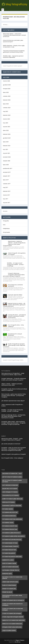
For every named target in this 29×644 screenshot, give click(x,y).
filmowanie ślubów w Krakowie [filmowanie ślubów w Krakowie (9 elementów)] (12, 506)
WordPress (18, 642)
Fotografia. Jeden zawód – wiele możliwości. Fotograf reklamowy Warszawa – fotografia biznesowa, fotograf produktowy (13, 423)
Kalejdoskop (6, 228)
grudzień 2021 (7, 138)
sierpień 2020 (7, 161)
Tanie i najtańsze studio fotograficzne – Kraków (12, 405)
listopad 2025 (7, 89)
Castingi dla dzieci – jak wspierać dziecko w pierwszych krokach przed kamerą (17, 316)
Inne (4, 225)
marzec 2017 (6, 195)
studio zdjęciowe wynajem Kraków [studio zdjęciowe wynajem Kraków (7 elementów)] (13, 617)
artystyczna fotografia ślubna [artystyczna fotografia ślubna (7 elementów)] (12, 477)
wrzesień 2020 (7, 157)
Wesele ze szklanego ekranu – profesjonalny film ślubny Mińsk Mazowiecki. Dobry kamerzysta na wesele (13, 416)
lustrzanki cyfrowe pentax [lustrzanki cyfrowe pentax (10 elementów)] (11, 570)
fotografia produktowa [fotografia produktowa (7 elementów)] (10, 529)
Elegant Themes (20, 640)
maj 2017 (5, 187)
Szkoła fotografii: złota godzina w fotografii (17, 254)
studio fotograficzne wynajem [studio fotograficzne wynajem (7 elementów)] (12, 613)
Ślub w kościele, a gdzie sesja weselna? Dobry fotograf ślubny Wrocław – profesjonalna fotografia (14, 395)
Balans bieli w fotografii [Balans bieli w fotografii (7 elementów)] (10, 489)
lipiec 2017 (6, 180)
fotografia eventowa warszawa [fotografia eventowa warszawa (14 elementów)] (12, 519)
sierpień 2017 (7, 176)
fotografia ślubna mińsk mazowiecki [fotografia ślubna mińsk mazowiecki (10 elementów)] (13, 536)
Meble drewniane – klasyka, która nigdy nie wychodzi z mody (14, 46)
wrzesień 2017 (7, 172)
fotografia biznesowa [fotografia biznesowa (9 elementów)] (9, 516)
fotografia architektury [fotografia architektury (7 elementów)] (10, 512)
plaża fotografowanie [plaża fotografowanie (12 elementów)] (9, 585)
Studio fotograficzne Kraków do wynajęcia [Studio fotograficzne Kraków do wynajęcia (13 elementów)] (12, 604)
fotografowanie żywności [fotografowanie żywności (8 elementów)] (10, 546)
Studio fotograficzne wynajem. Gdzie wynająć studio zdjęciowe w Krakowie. (14, 345)
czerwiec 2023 (7, 108)
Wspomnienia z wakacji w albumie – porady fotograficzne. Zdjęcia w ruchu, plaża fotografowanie (14, 243)
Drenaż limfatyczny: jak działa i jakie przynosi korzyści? (13, 41)
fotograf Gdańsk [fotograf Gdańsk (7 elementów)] (8, 509)
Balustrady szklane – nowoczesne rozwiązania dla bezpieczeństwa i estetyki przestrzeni (14, 35)
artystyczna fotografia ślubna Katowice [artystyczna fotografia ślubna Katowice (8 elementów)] (12, 481)
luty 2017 (5, 199)
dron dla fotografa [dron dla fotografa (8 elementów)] (9, 502)
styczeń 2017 (6, 203)
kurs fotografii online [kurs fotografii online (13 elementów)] (9, 563)
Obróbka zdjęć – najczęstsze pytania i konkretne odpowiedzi (13, 57)
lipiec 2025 (6, 92)
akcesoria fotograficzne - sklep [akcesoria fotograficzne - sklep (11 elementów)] (12, 473)
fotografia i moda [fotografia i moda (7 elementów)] (8, 523)
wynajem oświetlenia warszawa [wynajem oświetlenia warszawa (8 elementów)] (12, 627)
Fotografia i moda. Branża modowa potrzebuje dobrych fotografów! (14, 390)
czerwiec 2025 (7, 96)
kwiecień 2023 (7, 115)
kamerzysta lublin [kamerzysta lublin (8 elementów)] (8, 560)
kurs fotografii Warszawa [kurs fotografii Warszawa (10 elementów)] (10, 567)
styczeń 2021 (6, 153)
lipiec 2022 (6, 130)
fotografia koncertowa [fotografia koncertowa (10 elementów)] (10, 526)
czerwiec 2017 (7, 184)
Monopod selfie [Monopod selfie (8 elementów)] (7, 574)
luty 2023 (5, 123)
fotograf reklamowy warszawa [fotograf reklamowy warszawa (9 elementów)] (12, 557)
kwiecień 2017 (7, 191)
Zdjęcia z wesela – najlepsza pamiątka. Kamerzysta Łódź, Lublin (12, 384)
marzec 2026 (6, 81)
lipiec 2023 (6, 104)
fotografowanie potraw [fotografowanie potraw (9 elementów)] (10, 543)
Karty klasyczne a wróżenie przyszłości (15, 285)
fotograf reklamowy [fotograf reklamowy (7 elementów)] (9, 553)
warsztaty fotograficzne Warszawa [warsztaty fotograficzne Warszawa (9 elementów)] (13, 620)
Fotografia (6, 221)
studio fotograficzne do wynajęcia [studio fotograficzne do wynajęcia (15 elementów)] (13, 600)
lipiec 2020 (6, 165)
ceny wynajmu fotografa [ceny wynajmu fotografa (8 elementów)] (10, 492)
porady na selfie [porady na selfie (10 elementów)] (7, 592)
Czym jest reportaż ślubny (15, 295)
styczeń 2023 (6, 127)
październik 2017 (8, 168)
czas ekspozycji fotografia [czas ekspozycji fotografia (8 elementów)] (10, 495)
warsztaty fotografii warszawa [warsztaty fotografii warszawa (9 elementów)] (12, 624)
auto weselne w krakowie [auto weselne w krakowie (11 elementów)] (10, 485)
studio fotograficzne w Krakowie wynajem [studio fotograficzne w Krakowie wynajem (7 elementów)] (13, 609)
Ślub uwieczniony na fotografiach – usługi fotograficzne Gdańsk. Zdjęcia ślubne (13, 374)
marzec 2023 (6, 119)
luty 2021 (5, 149)
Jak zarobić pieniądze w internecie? (11, 444)
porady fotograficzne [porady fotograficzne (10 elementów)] (9, 589)
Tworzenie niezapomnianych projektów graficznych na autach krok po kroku (14, 51)
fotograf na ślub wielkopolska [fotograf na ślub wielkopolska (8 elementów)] (12, 540)
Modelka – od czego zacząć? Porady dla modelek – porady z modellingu (16, 264)
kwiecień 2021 (7, 146)
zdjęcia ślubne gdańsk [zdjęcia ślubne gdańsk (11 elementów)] (9, 630)
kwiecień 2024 (7, 100)
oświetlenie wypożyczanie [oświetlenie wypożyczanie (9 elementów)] (10, 582)
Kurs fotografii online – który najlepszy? (16, 326)
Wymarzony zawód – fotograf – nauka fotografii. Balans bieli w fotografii (12, 439)
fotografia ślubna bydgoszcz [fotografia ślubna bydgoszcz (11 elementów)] (11, 533)
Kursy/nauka (6, 232)
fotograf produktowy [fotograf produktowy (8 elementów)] (9, 550)
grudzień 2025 (7, 85)
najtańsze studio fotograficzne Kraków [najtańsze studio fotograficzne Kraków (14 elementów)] (12, 578)
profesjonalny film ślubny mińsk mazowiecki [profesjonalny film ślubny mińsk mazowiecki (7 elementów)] (12, 596)
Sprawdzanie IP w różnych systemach (15, 335)
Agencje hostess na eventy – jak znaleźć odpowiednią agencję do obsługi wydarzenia (14, 305)
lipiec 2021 (6, 142)
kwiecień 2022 (7, 134)
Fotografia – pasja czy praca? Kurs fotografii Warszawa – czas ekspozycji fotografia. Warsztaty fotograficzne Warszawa (14, 449)
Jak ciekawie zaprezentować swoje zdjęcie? (13, 401)
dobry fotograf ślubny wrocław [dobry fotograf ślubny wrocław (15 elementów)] (12, 499)
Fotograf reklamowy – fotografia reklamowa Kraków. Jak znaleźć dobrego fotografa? (14, 275)
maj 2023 (5, 111)
